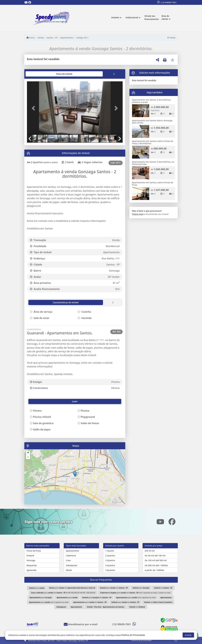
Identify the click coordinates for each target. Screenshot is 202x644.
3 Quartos (110, 560)
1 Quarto (110, 551)
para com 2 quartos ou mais (136, 598)
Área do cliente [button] (165, 17)
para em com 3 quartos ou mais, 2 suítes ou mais (135, 593)
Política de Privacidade (133, 635)
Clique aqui (138, 214)
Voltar (172, 38)
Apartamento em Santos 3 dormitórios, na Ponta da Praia (153, 163)
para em (72, 588)
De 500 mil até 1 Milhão (156, 565)
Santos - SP (52, 38)
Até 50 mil (150, 551)
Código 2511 (82, 38)
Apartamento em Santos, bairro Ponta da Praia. (153, 184)
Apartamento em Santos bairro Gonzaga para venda (152, 122)
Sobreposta (72, 565)
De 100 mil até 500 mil (156, 560)
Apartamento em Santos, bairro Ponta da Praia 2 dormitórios (153, 142)
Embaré (30, 555)
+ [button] (28, 453)
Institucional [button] (132, 17)
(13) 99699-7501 (169, 2)
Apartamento (67, 38)
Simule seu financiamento (152, 17)
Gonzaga (31, 560)
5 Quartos (110, 570)
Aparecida (31, 570)
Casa (68, 560)
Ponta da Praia (34, 551)
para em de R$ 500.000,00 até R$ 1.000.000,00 (63, 593)
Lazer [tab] (33, 401)
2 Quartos (110, 555)
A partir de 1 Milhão (155, 570)
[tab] (36, 74)
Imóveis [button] (115, 17)
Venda (41, 38)
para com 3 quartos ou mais (49, 602)
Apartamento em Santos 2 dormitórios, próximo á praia (152, 101)
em (163, 588)
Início (31, 38)
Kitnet (69, 570)
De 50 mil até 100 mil (155, 555)
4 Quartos (110, 565)
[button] (34, 108)
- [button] (28, 457)
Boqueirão (32, 565)
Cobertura (71, 555)
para (37, 588)
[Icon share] (26, 3)
